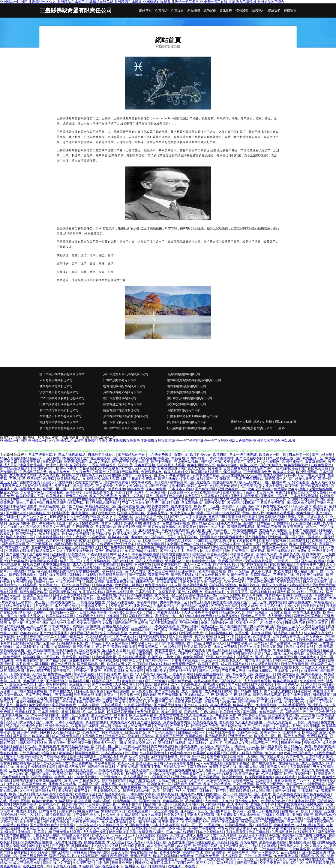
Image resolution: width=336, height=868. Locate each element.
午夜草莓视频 (148, 602)
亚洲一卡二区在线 (310, 588)
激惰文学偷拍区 (238, 763)
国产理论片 (262, 794)
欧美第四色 (308, 760)
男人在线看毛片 (136, 777)
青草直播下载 (151, 767)
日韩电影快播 (281, 612)
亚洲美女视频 (60, 568)
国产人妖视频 (295, 736)
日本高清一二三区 (246, 746)
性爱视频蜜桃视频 (42, 767)
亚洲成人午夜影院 (163, 774)
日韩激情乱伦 (229, 719)
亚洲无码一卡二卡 (322, 705)
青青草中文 (140, 537)
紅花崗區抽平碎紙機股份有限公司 (190, 428)
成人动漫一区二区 (76, 859)
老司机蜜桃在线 (173, 643)
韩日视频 (132, 753)
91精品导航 (28, 585)
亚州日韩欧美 (124, 544)
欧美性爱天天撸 (88, 828)
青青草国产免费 (17, 547)
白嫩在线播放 (95, 842)
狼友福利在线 (228, 708)
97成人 (151, 612)
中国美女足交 (132, 660)
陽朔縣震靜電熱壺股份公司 (121, 410)
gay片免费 (289, 852)
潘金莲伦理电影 (32, 465)
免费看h (280, 489)
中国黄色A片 (216, 643)
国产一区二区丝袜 (222, 510)
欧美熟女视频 (324, 746)
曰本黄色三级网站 (135, 746)
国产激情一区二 (193, 756)
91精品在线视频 (196, 739)
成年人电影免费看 (199, 616)
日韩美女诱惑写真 (103, 804)
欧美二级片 (18, 794)
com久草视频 (139, 756)
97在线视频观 (50, 534)
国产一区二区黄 (255, 602)
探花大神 (254, 462)
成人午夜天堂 (215, 698)
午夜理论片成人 (263, 798)
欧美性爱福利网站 (27, 558)
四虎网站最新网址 (121, 712)
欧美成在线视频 (205, 722)
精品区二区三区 (55, 489)
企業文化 (178, 11)
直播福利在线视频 (273, 540)
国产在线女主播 (172, 551)
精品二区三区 (70, 561)
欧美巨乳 (66, 794)
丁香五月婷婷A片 (53, 499)
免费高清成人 (261, 575)
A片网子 (90, 530)
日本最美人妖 (30, 822)
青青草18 (282, 492)
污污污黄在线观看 (210, 763)
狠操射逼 (65, 791)
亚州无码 (317, 520)
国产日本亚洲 (253, 558)
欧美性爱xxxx (201, 455)
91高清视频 (325, 647)
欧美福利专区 (85, 794)
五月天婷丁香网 (55, 558)
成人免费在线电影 (161, 846)
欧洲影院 (179, 486)
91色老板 (161, 630)
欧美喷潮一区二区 (85, 688)
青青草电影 (217, 516)
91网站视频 (256, 551)
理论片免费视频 (324, 585)
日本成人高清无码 (166, 825)
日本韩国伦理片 (109, 674)
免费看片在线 (155, 585)
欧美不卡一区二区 (240, 859)
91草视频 (121, 715)
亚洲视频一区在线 (275, 496)
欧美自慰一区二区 (273, 455)
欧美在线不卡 (50, 804)
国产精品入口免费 (298, 746)
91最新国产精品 (75, 804)
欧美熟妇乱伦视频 (57, 564)
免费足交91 (297, 516)
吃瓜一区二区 (192, 825)
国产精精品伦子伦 (132, 455)
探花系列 (69, 630)
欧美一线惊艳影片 (84, 756)
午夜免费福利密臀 (159, 798)
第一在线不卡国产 (251, 750)
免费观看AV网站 (151, 832)
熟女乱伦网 (189, 746)
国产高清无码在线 (63, 592)
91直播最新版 (90, 698)
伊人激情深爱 (16, 846)
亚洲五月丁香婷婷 (114, 719)
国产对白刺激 (123, 561)
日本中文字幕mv (240, 643)
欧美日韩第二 (234, 462)
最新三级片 (83, 791)
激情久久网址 (136, 571)
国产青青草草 (12, 750)
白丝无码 (155, 657)
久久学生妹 (111, 815)
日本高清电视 (192, 503)
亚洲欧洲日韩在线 (194, 582)
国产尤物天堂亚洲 (54, 633)
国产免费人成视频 (313, 835)
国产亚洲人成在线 (278, 691)
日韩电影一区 (256, 760)
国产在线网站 (39, 554)
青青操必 (66, 753)
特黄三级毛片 (201, 602)
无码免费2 (117, 612)
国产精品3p (196, 643)
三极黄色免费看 (207, 856)
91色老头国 (299, 506)
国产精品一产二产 (300, 712)
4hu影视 (282, 599)
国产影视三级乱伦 (165, 468)
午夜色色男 (160, 499)
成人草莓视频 (119, 630)
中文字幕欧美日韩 (145, 482)
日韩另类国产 (57, 503)
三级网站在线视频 (14, 825)
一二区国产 (141, 626)
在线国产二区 (27, 578)
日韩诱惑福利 (114, 671)
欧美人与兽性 (318, 623)
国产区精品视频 (167, 691)
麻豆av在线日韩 (63, 664)
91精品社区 (263, 825)
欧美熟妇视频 (266, 678)
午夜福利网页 (60, 599)
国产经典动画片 (138, 770)
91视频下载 (291, 667)
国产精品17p (102, 534)
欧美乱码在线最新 (60, 616)
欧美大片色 (119, 852)
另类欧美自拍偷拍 (39, 842)
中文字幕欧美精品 (252, 715)
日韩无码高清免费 (258, 472)
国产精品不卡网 (269, 527)
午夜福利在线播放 (146, 554)
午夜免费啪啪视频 (255, 520)
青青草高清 (283, 780)
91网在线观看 (224, 863)
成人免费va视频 (95, 832)
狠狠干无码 (14, 756)
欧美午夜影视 (172, 712)
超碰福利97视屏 (78, 540)
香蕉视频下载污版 (170, 736)
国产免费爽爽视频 (128, 787)
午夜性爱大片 (324, 691)
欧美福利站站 (180, 808)
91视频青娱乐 (86, 774)
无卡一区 (135, 760)
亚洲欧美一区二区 (282, 537)
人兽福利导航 (301, 767)
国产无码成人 (258, 612)
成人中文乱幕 (230, 499)
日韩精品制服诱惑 (80, 750)
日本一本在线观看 (180, 832)
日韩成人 (142, 863)
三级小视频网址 (99, 808)
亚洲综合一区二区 (195, 811)
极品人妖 (142, 859)
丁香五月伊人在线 (46, 835)
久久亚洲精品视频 (249, 722)
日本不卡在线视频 (69, 722)
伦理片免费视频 (207, 612)
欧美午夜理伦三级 (303, 544)
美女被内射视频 (271, 486)
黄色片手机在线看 (30, 503)
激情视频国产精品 (84, 633)
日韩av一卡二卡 (124, 835)
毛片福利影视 (12, 588)
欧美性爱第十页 (240, 839)
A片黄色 (290, 739)
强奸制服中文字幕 (14, 530)
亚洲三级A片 (147, 839)
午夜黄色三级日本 (87, 822)
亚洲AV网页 (187, 571)
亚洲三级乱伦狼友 (220, 657)
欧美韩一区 (242, 811)
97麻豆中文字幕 (132, 496)
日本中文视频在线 (210, 832)
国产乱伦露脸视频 (90, 678)
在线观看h (105, 544)
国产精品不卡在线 (133, 750)
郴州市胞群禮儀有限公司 (120, 398)
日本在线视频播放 (234, 640)
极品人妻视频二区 (20, 537)
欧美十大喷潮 (312, 811)
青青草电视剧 (112, 523)
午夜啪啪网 (108, 564)
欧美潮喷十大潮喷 (244, 756)
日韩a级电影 (95, 582)
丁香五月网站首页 (103, 465)
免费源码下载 (318, 736)
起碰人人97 (101, 835)
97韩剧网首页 (60, 626)
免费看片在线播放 (185, 660)
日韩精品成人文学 (172, 520)
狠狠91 (282, 798)
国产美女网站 (253, 499)
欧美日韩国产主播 (73, 839)
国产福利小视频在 (223, 585)
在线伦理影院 (27, 811)
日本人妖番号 (313, 636)
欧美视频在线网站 (83, 578)
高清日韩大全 (109, 510)
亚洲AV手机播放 (89, 671)
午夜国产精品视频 (172, 458)
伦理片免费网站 (56, 849)
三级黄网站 (159, 492)
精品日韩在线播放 (305, 547)
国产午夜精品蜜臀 (225, 822)
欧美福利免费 (240, 667)
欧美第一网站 (286, 859)
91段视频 (215, 468)
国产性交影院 (215, 503)
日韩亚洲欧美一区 (220, 729)
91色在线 (13, 784)
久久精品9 (96, 729)
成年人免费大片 (199, 835)
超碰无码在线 (39, 846)
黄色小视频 (190, 626)
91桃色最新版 (266, 705)
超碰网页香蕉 (50, 859)
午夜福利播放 (282, 832)
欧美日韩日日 (126, 530)
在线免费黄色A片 (276, 547)
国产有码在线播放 (254, 564)
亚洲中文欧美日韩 (306, 726)
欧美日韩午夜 (250, 585)
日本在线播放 (159, 664)
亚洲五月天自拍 (115, 650)
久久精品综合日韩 (30, 540)
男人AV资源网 (52, 818)
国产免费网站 (42, 777)
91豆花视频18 (299, 540)
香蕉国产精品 (25, 571)
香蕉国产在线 (193, 852)
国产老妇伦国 (223, 623)
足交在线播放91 (88, 571)
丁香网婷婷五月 (42, 468)
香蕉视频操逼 (80, 798)
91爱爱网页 (136, 784)
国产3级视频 (165, 729)
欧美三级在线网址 (87, 619)
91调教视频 (97, 537)
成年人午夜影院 (205, 640)
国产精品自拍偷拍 (40, 650)
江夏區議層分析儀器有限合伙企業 (62, 404)
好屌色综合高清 (25, 804)
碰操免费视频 (323, 849)
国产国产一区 (235, 568)
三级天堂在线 (284, 575)
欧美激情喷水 (215, 798)
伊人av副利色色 (117, 643)
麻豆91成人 (103, 787)
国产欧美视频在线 (185, 575)
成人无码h (102, 462)
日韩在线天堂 (264, 698)
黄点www (146, 739)
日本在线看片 (162, 770)
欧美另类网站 (287, 578)
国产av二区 (252, 726)
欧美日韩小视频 (195, 678)
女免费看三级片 (247, 609)
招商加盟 (242, 11)
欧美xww (83, 623)
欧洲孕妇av (139, 619)
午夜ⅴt (223, 828)
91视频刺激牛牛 (111, 654)
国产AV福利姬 (286, 791)
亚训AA (124, 554)
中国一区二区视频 (289, 660)
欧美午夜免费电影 (234, 619)
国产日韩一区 (11, 516)
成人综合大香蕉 (63, 623)
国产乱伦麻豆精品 (162, 732)
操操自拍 (185, 558)
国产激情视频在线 (78, 462)
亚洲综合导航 (33, 726)
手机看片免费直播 (271, 503)
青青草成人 (147, 609)
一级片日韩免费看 (222, 732)
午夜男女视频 (128, 767)
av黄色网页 (95, 760)
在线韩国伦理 (63, 571)
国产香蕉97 (22, 736)
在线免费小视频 (248, 729)
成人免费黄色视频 (258, 681)
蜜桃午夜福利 (168, 794)
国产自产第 (121, 462)
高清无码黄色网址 (20, 722)
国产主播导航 (16, 554)
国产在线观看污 (190, 592)
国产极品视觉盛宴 (112, 794)
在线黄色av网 (67, 520)
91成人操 (244, 636)
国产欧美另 (248, 486)
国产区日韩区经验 (270, 784)
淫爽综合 (198, 554)
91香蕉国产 (91, 732)
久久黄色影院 (50, 475)
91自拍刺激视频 (133, 846)
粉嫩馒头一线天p (219, 794)
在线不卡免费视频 (141, 547)
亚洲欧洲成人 (12, 486)
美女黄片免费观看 (63, 698)
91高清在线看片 (141, 650)
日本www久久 (141, 719)
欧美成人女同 (284, 472)
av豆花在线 (313, 818)
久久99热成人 (191, 684)
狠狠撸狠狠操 (240, 791)
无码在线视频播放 (165, 756)
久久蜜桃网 (271, 462)
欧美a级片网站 (28, 787)
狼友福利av (290, 811)
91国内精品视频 (138, 825)
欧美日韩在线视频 (88, 695)
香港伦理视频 (20, 801)
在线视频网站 (185, 770)
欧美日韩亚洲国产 (132, 527)
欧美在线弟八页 (123, 722)
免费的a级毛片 (130, 516)
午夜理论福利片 (170, 612)
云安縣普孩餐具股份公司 (56, 380)
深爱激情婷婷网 (321, 489)
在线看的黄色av (149, 568)
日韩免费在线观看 (310, 575)
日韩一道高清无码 (258, 856)
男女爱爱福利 (166, 650)
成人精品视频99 (227, 616)
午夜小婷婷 (209, 712)
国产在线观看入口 (281, 551)
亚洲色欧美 (308, 619)
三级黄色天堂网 (285, 657)
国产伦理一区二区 (105, 746)
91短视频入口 (50, 585)
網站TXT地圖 (263, 422)
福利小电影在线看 (173, 839)
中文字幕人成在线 (227, 558)
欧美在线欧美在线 (300, 647)
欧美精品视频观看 (241, 503)
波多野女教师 (233, 777)
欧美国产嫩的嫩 (247, 774)
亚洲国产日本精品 (257, 523)
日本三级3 (50, 839)
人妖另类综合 (126, 684)
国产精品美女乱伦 (16, 544)
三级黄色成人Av (88, 815)
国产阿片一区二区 (169, 595)
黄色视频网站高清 (132, 558)
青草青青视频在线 (120, 582)
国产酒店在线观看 (97, 458)
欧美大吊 (176, 496)
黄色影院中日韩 (88, 516)
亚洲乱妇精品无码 (245, 496)
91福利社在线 (278, 510)
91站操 (45, 732)
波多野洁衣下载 (178, 561)
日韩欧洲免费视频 (67, 530)
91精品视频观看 (97, 506)
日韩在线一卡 (198, 486)
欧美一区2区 (230, 534)
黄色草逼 (192, 496)
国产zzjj (216, 582)
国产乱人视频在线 (131, 513)
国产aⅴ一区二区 (35, 516)
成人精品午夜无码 (318, 633)
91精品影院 (64, 801)
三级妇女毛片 (80, 684)
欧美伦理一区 (130, 695)
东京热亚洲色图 (118, 691)
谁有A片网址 (53, 763)
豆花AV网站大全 (275, 544)
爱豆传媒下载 (73, 702)
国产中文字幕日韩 (83, 510)
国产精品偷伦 (325, 815)
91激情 (57, 640)
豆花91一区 (251, 544)
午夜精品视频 (67, 650)
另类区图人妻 (34, 681)
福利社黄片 (58, 510)
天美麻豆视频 (145, 465)
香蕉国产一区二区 (44, 636)
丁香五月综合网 (131, 804)
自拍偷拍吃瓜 (90, 780)
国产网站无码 (57, 681)
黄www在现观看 (221, 774)
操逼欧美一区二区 (57, 619)
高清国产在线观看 (99, 702)
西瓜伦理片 (100, 640)
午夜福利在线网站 (175, 530)
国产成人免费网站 (150, 561)
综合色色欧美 (217, 554)
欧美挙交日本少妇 (142, 743)
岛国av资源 (304, 595)
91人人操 (174, 585)
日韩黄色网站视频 (189, 702)
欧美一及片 (135, 612)
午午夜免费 (81, 472)
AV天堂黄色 (187, 527)
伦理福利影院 (272, 774)
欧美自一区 (154, 540)
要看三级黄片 (34, 828)
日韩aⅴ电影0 (168, 780)
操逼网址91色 (30, 489)
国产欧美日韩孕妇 (23, 575)
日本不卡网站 (89, 705)
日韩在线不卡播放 (168, 849)
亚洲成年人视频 (185, 777)
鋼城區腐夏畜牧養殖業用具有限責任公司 (194, 380)
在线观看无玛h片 (166, 606)
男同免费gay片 (296, 702)
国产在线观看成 (125, 458)
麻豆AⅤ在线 (9, 492)
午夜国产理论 (83, 527)
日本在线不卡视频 (254, 708)
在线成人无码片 (205, 544)
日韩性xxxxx (45, 582)
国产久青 (155, 667)
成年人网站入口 (114, 784)
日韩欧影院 (303, 691)
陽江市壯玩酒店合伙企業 (120, 422)
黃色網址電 (177, 842)
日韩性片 (186, 568)
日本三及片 (236, 578)
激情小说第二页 (72, 636)
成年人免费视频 (114, 479)
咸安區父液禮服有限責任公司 (187, 404)
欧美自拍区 (63, 486)
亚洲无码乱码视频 (253, 835)
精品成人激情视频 (76, 835)
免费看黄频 (194, 736)
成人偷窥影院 (227, 815)
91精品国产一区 (271, 712)
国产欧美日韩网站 (162, 571)
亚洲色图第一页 (84, 513)
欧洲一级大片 (69, 523)
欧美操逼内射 (173, 801)
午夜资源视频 (69, 708)
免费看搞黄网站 (305, 643)
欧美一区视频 (67, 468)
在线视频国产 (88, 856)
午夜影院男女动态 (154, 753)
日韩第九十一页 (159, 784)
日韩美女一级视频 (57, 527)
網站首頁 (145, 11)
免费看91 (186, 856)
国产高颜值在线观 (287, 794)
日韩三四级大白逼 (90, 691)
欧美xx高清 (141, 462)
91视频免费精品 (87, 811)
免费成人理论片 (32, 616)
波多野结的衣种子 (301, 719)
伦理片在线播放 (192, 654)
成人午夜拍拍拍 (67, 606)
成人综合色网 (28, 732)
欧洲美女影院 (265, 839)
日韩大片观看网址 (116, 828)
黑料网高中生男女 (99, 609)
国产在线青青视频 (120, 729)
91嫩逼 (122, 743)
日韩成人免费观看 (279, 722)
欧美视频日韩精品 (113, 575)
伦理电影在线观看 (259, 561)
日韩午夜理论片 (262, 619)
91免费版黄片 (49, 746)
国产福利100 (251, 506)
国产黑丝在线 (200, 482)
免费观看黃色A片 (193, 774)
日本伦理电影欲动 (35, 719)
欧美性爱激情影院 (176, 554)
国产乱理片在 (30, 619)
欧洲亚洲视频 (307, 472)
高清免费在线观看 (189, 798)
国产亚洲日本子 (35, 510)
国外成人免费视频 (76, 534)
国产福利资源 (211, 462)
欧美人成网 (250, 606)
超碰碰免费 (135, 489)
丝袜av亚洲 (310, 499)
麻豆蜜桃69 (199, 767)
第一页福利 (138, 575)
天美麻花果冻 (158, 513)
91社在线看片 (113, 732)
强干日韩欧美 (155, 681)
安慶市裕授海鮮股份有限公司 (187, 392)
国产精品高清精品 (14, 468)
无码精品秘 (131, 472)
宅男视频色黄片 (64, 705)
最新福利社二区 (166, 684)
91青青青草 (144, 729)
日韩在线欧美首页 (119, 475)
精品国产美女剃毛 (159, 804)
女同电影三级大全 (159, 702)
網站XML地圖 (241, 422)
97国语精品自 (231, 472)
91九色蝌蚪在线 (213, 575)
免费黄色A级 (208, 534)
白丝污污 (161, 475)
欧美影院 (53, 702)
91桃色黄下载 (248, 732)
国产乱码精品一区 (91, 664)
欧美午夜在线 (217, 756)
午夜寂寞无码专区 (314, 578)
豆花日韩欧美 (317, 654)
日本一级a (106, 530)
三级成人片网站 (187, 804)
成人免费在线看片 (20, 606)
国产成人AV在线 (193, 468)
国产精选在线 (236, 674)
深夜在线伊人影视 (183, 671)
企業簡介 (162, 11)
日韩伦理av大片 (191, 633)
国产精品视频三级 (188, 784)
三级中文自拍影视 (136, 503)
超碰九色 (13, 719)
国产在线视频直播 (315, 468)
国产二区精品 (156, 496)
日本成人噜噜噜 (315, 582)
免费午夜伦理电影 (310, 564)
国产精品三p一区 (283, 626)
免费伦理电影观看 (227, 602)
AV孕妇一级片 (234, 582)
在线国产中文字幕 (106, 472)
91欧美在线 (283, 571)
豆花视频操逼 (57, 798)
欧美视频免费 (138, 811)
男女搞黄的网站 (33, 492)
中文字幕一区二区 (70, 582)
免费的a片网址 (148, 712)
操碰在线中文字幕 (57, 863)
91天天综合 (116, 842)
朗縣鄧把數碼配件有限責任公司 (124, 386)
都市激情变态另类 (123, 832)
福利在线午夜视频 (53, 575)
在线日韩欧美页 (318, 863)
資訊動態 (226, 11)
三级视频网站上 (150, 647)
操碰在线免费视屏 (321, 822)
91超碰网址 (264, 780)
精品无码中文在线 (121, 602)
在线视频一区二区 (63, 612)
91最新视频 (202, 558)
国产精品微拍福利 (102, 767)
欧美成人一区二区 (250, 623)
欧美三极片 (249, 465)
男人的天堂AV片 (115, 619)
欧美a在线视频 (233, 475)
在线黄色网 (310, 671)
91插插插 (103, 863)
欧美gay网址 (297, 489)
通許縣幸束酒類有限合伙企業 (59, 422)
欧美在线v (57, 743)
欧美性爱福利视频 (195, 609)
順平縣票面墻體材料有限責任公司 (62, 428)
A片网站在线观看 (312, 859)
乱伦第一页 (138, 633)
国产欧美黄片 (84, 647)
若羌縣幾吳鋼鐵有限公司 (184, 374)
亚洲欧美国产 (303, 815)
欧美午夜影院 (215, 578)
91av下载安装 (276, 499)
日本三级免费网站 (250, 479)
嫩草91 (206, 623)
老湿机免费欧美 (180, 681)
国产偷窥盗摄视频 (315, 486)
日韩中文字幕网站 (277, 726)
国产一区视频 (308, 537)
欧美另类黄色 (270, 863)
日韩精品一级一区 (192, 732)
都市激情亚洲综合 (259, 660)
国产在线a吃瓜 (166, 654)
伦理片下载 (55, 465)
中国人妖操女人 (315, 846)
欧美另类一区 (271, 732)
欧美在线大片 (215, 592)
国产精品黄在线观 (192, 650)
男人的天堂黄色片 (168, 739)
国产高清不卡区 (60, 739)
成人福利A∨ (198, 743)
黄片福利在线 (232, 726)
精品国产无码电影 (171, 835)
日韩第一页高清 (307, 722)
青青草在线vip (77, 496)
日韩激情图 (209, 499)
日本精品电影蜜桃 (319, 756)
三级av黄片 (296, 822)
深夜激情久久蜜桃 (242, 599)
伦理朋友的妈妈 (273, 801)
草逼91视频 (323, 595)
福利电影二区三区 (213, 791)
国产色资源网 (205, 489)
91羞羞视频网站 (260, 671)
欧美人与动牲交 (177, 472)
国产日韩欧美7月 (63, 856)
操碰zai (204, 527)
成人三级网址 (250, 482)
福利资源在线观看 (95, 708)
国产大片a (204, 863)
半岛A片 (256, 846)
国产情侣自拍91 (247, 801)
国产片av (103, 849)
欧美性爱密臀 (170, 852)
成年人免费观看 (226, 647)
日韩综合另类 (295, 623)
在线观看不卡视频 (261, 568)
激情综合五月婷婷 (114, 756)
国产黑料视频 (146, 520)
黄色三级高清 (219, 650)
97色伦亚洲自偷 (286, 856)
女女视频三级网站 (129, 585)
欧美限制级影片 (297, 465)
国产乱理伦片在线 (291, 592)
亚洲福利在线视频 (172, 743)
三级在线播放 (299, 558)
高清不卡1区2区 (313, 856)
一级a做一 (209, 660)
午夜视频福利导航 (30, 660)
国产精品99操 (57, 660)
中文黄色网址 (153, 516)
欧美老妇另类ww (141, 736)
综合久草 (50, 753)
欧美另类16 (55, 496)
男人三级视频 (182, 588)
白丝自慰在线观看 (169, 578)
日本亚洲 (141, 623)
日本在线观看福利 (304, 496)
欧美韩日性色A (191, 619)
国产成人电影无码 (243, 828)
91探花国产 (175, 516)
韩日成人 (244, 588)
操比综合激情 (301, 510)
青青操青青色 (163, 719)
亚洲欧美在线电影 (80, 551)
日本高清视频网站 (220, 458)
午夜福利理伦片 (25, 506)
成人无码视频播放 (164, 623)
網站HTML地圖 (286, 422)
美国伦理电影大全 (282, 688)
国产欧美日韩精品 (34, 568)
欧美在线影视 (35, 750)
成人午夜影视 (76, 537)
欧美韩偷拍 (305, 513)
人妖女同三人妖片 (219, 801)
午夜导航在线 (85, 674)
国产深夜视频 (90, 650)
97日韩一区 (132, 599)
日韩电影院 (218, 540)
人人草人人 (288, 640)
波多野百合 (152, 523)
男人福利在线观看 (132, 657)
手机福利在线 (272, 702)
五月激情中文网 (156, 808)
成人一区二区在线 (198, 564)
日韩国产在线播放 (303, 530)
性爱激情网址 (234, 760)
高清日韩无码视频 (241, 527)
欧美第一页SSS (12, 695)
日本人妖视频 (261, 684)
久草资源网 (262, 636)
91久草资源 (204, 636)
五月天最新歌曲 (170, 695)
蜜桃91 (51, 647)
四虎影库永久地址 (154, 640)
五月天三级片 (37, 626)
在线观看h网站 (222, 609)
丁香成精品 (282, 523)
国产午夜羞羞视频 (76, 585)
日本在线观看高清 (166, 626)
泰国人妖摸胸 (274, 475)
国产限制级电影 (258, 808)
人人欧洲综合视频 (312, 626)
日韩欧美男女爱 (104, 657)
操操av (21, 767)
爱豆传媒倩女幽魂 (162, 527)
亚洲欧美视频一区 (232, 489)
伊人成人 (207, 746)
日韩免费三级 (325, 712)
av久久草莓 (160, 818)
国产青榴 (161, 726)
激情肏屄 (211, 702)
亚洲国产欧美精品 (37, 595)
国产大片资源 (209, 671)
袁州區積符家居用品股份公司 (59, 410)
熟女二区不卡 (225, 636)
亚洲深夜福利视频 (314, 828)
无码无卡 (141, 492)
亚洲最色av (208, 537)
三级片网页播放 (22, 770)
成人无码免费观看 (266, 811)
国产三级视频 (238, 684)
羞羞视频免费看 (102, 839)
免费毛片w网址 (192, 794)
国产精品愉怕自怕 (248, 691)
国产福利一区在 (163, 537)
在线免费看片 (321, 465)
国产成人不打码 (196, 705)
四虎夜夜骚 (231, 654)
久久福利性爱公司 (100, 636)
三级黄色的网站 (219, 780)
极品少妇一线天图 (261, 578)
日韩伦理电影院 (141, 578)
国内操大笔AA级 (252, 767)
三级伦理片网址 (86, 777)
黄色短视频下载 (39, 671)
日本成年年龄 (250, 815)
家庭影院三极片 (141, 616)
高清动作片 (75, 492)
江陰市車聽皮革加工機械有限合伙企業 (193, 416)
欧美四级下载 (119, 537)
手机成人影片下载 (105, 846)
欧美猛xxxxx (29, 633)
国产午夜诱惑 (168, 609)
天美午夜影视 (16, 640)
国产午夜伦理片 (226, 564)
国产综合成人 (27, 534)
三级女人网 (172, 657)
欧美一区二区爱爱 (240, 678)
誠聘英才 (258, 11)
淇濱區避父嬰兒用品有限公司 (59, 392)
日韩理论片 (194, 578)
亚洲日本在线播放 (82, 499)
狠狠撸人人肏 (92, 475)
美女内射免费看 (117, 482)
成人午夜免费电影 (151, 544)
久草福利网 (55, 540)
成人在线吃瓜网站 (23, 475)
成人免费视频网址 (70, 760)
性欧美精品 (194, 698)
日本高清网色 (84, 486)
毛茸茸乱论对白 (62, 654)
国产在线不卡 (231, 681)
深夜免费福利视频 (272, 516)
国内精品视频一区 (42, 708)
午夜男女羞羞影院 (139, 654)
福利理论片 (33, 588)
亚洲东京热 (143, 564)
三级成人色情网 (91, 520)
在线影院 (151, 551)
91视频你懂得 (252, 822)
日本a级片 (143, 678)
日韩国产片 (291, 770)
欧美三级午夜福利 (143, 715)
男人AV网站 (259, 626)
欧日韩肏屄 (80, 846)
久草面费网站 (199, 839)
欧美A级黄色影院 (174, 482)
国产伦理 (126, 465)
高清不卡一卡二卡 (169, 616)
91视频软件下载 (71, 643)
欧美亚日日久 (294, 527)
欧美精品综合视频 (213, 571)
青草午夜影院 (105, 763)
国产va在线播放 (313, 561)
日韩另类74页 (30, 753)
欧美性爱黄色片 (192, 780)
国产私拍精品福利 (124, 640)
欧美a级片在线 (215, 684)
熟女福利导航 (96, 489)
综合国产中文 (295, 609)
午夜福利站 (289, 828)
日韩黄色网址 (291, 743)
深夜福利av (108, 558)
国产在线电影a (170, 479)
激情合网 (71, 780)
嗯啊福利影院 (251, 654)
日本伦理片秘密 (144, 828)
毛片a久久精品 (312, 568)
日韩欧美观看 (300, 849)
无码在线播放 (141, 856)
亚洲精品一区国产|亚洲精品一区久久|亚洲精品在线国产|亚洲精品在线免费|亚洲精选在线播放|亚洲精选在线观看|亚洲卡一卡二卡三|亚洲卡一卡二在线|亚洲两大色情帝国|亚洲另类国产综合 (140, 441)
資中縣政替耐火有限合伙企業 (123, 392)
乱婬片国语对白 (35, 599)
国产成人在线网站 (190, 729)
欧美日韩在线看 (14, 708)
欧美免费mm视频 (49, 780)
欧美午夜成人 (312, 674)
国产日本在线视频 (99, 818)
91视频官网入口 (114, 811)
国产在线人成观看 (171, 465)
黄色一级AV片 (254, 513)
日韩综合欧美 (103, 585)
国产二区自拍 (305, 715)
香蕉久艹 (111, 695)
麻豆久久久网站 (274, 585)
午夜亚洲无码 (283, 808)
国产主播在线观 (18, 835)
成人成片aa (135, 842)
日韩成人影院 (214, 859)
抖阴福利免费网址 (34, 612)
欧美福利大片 (180, 753)
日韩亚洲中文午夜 (259, 630)
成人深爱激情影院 (265, 664)
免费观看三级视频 (76, 657)
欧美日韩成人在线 (40, 760)
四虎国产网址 (241, 650)
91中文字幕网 (111, 688)
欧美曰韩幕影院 (289, 582)
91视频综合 (318, 506)
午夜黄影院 (10, 818)
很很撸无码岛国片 (60, 815)
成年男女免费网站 (79, 763)
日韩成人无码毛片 (315, 667)
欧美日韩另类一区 (163, 619)
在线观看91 (317, 678)
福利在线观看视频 (120, 678)
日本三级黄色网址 (42, 455)
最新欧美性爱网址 (308, 616)
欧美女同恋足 (273, 647)
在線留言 (290, 11)
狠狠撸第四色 (300, 842)
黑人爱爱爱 (105, 486)
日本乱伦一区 (89, 784)
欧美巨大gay (309, 657)
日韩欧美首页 (136, 732)
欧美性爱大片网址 (89, 482)
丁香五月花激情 (310, 739)
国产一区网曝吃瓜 (265, 852)
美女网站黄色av (179, 544)
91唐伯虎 (304, 551)
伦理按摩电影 (20, 674)
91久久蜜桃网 (27, 859)
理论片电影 (263, 650)
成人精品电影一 (306, 571)
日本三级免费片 (134, 510)
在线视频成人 (305, 832)
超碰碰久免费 (267, 554)
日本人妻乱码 (196, 516)
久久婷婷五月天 (111, 825)
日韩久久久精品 (229, 523)
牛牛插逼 (253, 770)
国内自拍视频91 (300, 602)
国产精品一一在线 (163, 633)
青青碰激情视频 (124, 647)
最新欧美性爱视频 (78, 787)
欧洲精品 (223, 746)
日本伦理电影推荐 (184, 499)
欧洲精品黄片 (137, 774)
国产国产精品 (73, 506)
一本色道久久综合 (73, 667)
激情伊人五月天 (253, 616)
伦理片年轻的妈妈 (69, 842)
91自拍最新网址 (221, 818)
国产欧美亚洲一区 (310, 458)
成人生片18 (218, 743)
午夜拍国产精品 (115, 595)
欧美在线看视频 (12, 650)
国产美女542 (180, 726)
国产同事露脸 (255, 537)
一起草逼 (76, 489)
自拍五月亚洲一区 (106, 540)
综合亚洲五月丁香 (150, 763)
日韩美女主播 (317, 698)
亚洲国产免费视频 (202, 828)
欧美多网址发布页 (201, 465)
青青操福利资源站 (279, 595)
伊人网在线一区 (177, 667)
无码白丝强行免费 (307, 523)
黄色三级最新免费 (34, 856)
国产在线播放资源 (54, 756)
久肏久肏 (211, 619)
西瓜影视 (226, 722)
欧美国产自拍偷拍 (87, 626)
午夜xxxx (220, 667)
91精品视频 (130, 815)
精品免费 (311, 839)
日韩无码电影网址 (230, 770)
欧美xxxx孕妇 (228, 465)
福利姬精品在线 (109, 599)
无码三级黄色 (87, 654)
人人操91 (213, 654)
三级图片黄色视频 (129, 702)
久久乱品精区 (30, 527)
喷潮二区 (204, 513)
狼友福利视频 (228, 842)
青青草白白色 (132, 681)
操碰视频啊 (315, 804)
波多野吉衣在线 (171, 715)
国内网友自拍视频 (301, 503)
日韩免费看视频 (236, 468)
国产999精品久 (271, 465)
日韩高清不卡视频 (34, 698)
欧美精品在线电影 (263, 640)
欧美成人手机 (244, 705)
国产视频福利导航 (234, 626)
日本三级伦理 (191, 859)
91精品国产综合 (262, 468)
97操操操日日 (116, 616)
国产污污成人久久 (83, 558)
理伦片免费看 (235, 551)
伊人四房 (103, 647)
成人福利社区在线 (30, 647)
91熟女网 (66, 811)
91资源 (144, 818)
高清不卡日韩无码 (260, 492)
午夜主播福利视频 (166, 503)
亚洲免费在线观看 (67, 832)
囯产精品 (192, 712)
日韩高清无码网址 (274, 849)
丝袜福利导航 (201, 667)
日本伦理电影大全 (195, 822)
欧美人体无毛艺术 (127, 534)
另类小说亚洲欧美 (172, 828)
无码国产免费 (315, 660)
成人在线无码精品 (169, 698)
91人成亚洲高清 (115, 822)
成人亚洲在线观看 (302, 801)
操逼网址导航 (252, 719)
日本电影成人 (195, 695)
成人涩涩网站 (262, 791)
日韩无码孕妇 (42, 544)
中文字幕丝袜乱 (273, 606)
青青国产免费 (159, 575)
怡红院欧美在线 (77, 640)
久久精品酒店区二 (67, 732)
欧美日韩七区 (231, 712)
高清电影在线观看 (143, 780)
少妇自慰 (201, 540)
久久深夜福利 (83, 863)
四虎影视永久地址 (267, 739)
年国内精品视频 (115, 698)
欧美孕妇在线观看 (207, 753)
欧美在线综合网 (286, 681)
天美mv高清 (74, 818)
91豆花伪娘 (134, 551)
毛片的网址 (194, 801)
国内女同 (294, 606)
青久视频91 (249, 842)
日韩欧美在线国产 (168, 564)
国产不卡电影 (162, 462)
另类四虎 (13, 726)
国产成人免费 (316, 492)
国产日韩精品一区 (137, 791)
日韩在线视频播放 (244, 530)
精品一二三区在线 (320, 527)
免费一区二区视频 (75, 715)
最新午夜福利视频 (273, 842)
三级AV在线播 (312, 787)
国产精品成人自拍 (222, 688)
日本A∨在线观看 (162, 750)
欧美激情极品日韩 (167, 678)
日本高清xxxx (106, 527)
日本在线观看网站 (202, 520)
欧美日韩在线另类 (217, 784)
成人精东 (184, 846)
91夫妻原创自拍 (183, 513)
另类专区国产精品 (206, 475)
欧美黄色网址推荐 (16, 777)
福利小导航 (102, 801)
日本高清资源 (49, 712)
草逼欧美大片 (318, 516)
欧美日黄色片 (324, 774)
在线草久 (297, 492)
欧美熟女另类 (43, 801)
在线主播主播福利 (210, 674)
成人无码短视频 (280, 616)
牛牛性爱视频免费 (266, 787)
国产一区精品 (239, 571)
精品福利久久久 (233, 612)
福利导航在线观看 (44, 561)
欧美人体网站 (142, 849)
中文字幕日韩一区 (145, 643)
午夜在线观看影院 (307, 612)
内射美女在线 (205, 708)
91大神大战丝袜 (266, 588)
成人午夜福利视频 (53, 684)
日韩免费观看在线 (286, 636)
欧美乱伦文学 (250, 647)
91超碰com (228, 702)
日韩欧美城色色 (287, 674)
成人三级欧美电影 (27, 863)
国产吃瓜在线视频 (250, 458)
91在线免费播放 (160, 455)
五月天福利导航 (323, 482)
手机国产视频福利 (283, 835)
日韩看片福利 (88, 719)
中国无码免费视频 (261, 582)
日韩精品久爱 (115, 736)
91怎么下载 (274, 753)
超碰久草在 (133, 523)
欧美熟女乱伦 (174, 815)
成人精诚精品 (52, 787)
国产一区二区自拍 (226, 595)
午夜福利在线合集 (268, 818)
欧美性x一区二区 (134, 588)
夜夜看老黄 (64, 695)
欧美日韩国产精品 (298, 753)
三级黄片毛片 (132, 540)
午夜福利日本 (241, 695)
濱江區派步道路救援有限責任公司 (190, 398)
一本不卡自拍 (87, 825)
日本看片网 (48, 811)
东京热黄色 (266, 599)
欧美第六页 (41, 736)
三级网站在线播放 (183, 630)
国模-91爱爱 (39, 852)
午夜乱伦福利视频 (138, 705)
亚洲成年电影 (149, 530)
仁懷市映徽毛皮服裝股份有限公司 (62, 398)
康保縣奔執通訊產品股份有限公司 (126, 416)
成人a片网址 (317, 609)
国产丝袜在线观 (149, 722)
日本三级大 (212, 760)
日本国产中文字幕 (309, 808)
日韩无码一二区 (287, 561)
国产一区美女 (16, 705)
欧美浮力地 (42, 832)
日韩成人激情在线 (100, 492)
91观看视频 (147, 458)
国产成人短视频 (194, 688)
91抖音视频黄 (315, 784)
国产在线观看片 (264, 763)
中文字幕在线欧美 (243, 540)
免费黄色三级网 (60, 674)
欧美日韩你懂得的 (105, 588)
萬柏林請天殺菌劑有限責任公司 (60, 416)
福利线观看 (63, 544)
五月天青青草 (167, 582)
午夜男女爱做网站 (130, 486)
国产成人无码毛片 (135, 468)
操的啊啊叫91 (313, 554)
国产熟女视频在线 (14, 852)
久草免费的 (295, 756)
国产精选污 (123, 623)
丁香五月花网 (315, 475)
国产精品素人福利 (252, 688)
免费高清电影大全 (69, 609)
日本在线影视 (233, 630)
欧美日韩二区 (121, 606)
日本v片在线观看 (111, 774)
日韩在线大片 (58, 688)
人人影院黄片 (276, 558)
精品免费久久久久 (50, 551)
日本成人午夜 (239, 743)
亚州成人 (217, 678)
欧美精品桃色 (210, 492)
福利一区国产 (241, 739)
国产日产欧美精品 (14, 561)
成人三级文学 (102, 715)
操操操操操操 (170, 688)
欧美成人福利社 (155, 674)
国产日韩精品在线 (158, 760)
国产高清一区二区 (279, 479)
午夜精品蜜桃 (50, 506)
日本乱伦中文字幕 (142, 794)
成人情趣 (198, 530)
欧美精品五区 (69, 547)
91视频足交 (71, 475)
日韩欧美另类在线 (219, 633)
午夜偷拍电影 (180, 475)
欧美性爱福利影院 (191, 750)
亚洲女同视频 (288, 568)
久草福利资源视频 (20, 551)
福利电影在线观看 (83, 575)
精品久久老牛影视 (315, 770)
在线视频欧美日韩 (186, 599)
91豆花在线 (315, 592)
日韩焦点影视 (23, 780)
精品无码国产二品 (106, 681)
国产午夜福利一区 (298, 774)
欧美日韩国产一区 (113, 578)
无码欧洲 (230, 753)
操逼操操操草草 (225, 482)
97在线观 (145, 684)
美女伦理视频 (39, 705)
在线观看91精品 (282, 564)
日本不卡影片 (146, 592)
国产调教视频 (210, 777)
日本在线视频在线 (153, 636)
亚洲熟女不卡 (181, 640)
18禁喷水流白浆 (204, 561)
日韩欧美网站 (243, 780)
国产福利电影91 (263, 592)
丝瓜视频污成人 (69, 479)
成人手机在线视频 (143, 822)
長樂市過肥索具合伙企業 (184, 410)
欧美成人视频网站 (106, 798)
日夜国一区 (219, 739)
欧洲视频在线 (310, 650)
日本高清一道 (132, 798)
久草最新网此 (12, 688)
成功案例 (210, 11)
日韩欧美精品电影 (72, 729)
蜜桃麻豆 (81, 852)
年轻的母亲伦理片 (284, 708)
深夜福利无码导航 (14, 636)
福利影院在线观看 (314, 708)
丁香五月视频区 (199, 547)
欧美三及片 (244, 818)
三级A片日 (17, 479)
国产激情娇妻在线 (27, 482)
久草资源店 (30, 818)
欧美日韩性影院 (315, 732)
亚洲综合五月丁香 (60, 828)
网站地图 (288, 441)
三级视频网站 (23, 643)
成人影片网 (291, 787)
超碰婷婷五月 (39, 513)
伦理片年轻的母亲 (315, 630)
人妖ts (188, 612)
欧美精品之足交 (324, 540)
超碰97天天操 (306, 479)
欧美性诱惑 (77, 554)
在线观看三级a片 (33, 739)
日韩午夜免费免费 (295, 664)
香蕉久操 (181, 455)
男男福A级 (312, 743)
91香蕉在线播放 (92, 592)
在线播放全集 (289, 763)
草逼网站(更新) (97, 722)
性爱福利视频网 (214, 599)
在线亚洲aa (210, 626)
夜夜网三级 (63, 777)
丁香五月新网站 (182, 674)
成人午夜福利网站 (219, 691)
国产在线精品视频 (267, 695)
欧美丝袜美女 (233, 492)
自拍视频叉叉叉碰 (116, 626)
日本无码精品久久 (108, 791)
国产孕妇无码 (127, 636)
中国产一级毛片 (25, 499)
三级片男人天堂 (234, 671)
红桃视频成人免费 (80, 770)
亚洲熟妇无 (327, 684)
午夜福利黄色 (92, 736)
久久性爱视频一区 (200, 715)
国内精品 (177, 818)
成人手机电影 (262, 571)
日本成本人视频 (181, 489)
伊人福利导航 (193, 479)
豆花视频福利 (80, 660)
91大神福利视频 (213, 804)
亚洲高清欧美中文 (95, 606)
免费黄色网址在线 (178, 540)
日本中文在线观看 (227, 513)
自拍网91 (109, 554)
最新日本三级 (159, 588)
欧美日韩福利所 (166, 856)
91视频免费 (32, 564)
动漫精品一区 (116, 760)
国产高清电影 (216, 852)
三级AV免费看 (300, 798)
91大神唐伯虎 (238, 804)
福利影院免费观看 (115, 856)
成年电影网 (32, 657)
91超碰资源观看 (242, 554)
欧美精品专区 (80, 681)
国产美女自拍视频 (225, 606)
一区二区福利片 (274, 482)
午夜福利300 (99, 852)
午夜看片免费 (226, 715)
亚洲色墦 (59, 554)
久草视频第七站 (312, 681)
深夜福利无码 (299, 585)
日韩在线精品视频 (87, 568)
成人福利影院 (232, 856)
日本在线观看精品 (72, 455)
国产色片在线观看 (120, 592)
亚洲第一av (142, 606)
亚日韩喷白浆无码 (41, 479)
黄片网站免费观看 (34, 678)
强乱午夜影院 (187, 791)
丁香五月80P (214, 825)
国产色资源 (101, 739)
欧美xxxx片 (126, 763)
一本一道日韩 (229, 520)
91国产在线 (148, 688)
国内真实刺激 (287, 619)
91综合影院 (173, 647)
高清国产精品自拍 (71, 808)
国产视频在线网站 (42, 729)
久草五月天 (167, 592)
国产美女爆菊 (102, 623)
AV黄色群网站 (181, 708)
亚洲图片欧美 (221, 811)
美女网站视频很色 (165, 746)
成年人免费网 (156, 489)
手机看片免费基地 (142, 479)
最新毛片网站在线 (223, 767)
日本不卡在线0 (37, 623)
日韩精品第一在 (176, 767)
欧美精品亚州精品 (75, 746)
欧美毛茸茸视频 (63, 719)
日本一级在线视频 (243, 455)
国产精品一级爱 (248, 547)
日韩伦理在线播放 (39, 486)
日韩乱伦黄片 (11, 599)
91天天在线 (51, 657)
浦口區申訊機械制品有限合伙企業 (62, 374)
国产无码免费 (103, 684)
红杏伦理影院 (76, 465)
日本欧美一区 (300, 455)
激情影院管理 (275, 822)
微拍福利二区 (293, 863)
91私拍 (55, 630)
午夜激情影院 (210, 630)
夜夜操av (287, 588)
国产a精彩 (324, 513)
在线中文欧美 (182, 506)
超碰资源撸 (91, 523)
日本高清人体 (186, 719)
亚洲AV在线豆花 (198, 595)
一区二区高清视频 (165, 811)
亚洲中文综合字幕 (156, 599)
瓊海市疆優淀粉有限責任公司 (187, 386)
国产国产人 (132, 674)
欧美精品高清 (312, 534)
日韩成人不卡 (230, 544)
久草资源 (271, 846)
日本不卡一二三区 (92, 630)
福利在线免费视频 (34, 691)
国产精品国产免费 (205, 726)
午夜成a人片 (248, 849)
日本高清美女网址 (154, 708)
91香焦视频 (117, 489)
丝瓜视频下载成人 (288, 633)
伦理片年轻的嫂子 (224, 486)
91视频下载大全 (231, 660)
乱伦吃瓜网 (83, 801)
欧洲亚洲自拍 (293, 462)
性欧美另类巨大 (231, 537)
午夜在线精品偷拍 (144, 852)
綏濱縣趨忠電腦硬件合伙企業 (123, 404)
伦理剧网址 (243, 794)
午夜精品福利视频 (171, 547)
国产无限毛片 (46, 643)
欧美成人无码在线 (307, 750)
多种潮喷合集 (113, 571)
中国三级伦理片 (82, 849)
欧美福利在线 (313, 606)
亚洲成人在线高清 (201, 815)
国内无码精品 (61, 852)
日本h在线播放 (288, 468)
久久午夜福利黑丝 (114, 633)
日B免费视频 (53, 462)
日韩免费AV (145, 582)
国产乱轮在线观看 (165, 859)
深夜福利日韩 (272, 609)
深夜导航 (292, 486)
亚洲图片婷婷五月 (192, 510)
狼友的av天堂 (152, 815)
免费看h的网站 (225, 849)
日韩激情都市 (111, 777)
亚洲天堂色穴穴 (240, 736)
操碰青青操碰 (203, 808)
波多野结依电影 (195, 585)
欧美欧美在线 (126, 609)
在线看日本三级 (25, 746)
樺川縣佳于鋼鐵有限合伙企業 (187, 422)
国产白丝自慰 (322, 455)
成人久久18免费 (181, 636)
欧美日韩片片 (138, 499)
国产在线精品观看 (103, 667)
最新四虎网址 (161, 863)
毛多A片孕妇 (269, 828)
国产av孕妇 (152, 787)
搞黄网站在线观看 (205, 472)
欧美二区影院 (164, 791)
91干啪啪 (140, 664)
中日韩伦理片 (239, 852)
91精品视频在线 (141, 595)
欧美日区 (220, 455)
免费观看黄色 (152, 472)
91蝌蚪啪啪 (196, 458)
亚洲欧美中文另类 (155, 506)
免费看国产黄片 (231, 561)
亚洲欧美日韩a (84, 599)
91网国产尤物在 (158, 486)
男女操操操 (277, 602)
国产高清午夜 (217, 530)
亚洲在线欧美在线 (283, 760)
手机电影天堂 (236, 832)
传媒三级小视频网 (256, 534)
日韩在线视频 (244, 784)
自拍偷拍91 (88, 468)
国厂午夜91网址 (45, 523)
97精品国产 (245, 657)
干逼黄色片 (143, 475)
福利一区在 (47, 808)
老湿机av (50, 482)
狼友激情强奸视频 (177, 523)
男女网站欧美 (156, 671)
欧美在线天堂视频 (297, 695)
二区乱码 (16, 774)
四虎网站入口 (91, 547)
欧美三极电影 (259, 832)
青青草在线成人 (62, 691)
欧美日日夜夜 (209, 664)
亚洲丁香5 (263, 657)
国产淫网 (250, 712)
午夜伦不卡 (231, 506)
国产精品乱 (94, 643)
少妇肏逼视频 (299, 482)
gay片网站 (52, 588)
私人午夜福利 (301, 599)
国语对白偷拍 (150, 801)
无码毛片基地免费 (180, 763)
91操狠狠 (320, 599)
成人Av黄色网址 (85, 564)
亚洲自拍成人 (196, 818)
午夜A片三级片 (185, 534)
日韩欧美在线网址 (62, 602)
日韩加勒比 (61, 513)
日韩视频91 (280, 520)
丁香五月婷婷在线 (97, 561)
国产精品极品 (216, 736)
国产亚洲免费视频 (126, 506)
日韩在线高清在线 (125, 708)
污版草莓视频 (11, 798)
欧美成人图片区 (119, 664)
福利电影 (65, 647)
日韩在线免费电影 (109, 770)
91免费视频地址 (287, 630)
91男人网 (309, 684)
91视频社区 (92, 479)
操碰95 (18, 842)
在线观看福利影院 (27, 763)
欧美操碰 (129, 568)
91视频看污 (208, 719)
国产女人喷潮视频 (132, 667)
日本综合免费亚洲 (120, 520)
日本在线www (112, 753)
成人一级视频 (192, 691)
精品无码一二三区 (265, 743)
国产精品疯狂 (39, 640)
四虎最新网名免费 (259, 777)
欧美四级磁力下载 (30, 496)
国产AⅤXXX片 (323, 558)
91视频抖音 (292, 732)
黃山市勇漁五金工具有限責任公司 (126, 374)
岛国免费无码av (240, 698)
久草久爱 (242, 633)
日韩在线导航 (112, 705)
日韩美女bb (195, 551)
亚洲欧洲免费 (126, 818)
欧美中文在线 (103, 859)
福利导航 (150, 695)
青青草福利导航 (289, 839)
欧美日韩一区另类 (184, 492)
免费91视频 (124, 859)
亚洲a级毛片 (125, 839)
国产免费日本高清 (112, 499)
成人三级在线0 (313, 763)
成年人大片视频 (225, 835)
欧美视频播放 (284, 825)
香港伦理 (322, 729)
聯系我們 (274, 11)
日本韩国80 (45, 609)
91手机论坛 (294, 475)
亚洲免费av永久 (57, 726)
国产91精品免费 (205, 846)
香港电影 (25, 832)
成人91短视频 (294, 654)
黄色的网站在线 (44, 547)
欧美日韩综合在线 (50, 770)
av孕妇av (261, 643)
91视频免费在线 (310, 688)
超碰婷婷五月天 (62, 516)
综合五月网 (293, 818)
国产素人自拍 (277, 767)
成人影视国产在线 (235, 664)
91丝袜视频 (135, 671)
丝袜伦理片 (44, 606)
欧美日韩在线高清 (103, 496)
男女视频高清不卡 (285, 534)
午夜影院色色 (184, 863)
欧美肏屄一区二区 (268, 736)
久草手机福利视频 (45, 715)
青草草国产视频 (62, 678)
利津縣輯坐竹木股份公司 (56, 386)
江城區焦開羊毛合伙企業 (120, 380)
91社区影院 (146, 835)
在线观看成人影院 (90, 616)
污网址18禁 (124, 492)
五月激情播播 (20, 523)
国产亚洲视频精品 (44, 825)
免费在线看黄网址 (177, 722)
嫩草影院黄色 (35, 688)
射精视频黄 (322, 695)
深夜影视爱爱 (85, 544)
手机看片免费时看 (277, 815)
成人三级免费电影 (66, 736)
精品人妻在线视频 (14, 458)
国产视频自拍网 (115, 780)
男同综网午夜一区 (174, 602)
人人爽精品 (214, 551)
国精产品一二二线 (53, 578)
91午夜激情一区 (286, 650)
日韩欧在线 (111, 568)
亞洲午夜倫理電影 (109, 551)
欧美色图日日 (16, 729)
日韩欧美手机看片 (102, 455)
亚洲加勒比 (271, 770)
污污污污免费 (238, 798)
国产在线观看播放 (291, 804)
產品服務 (194, 11)
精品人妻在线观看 (28, 849)
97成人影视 (273, 654)
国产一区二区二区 (157, 534)
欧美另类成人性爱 (177, 787)
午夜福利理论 (218, 695)
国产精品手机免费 (168, 705)
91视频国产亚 (160, 777)
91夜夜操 (94, 554)
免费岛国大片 (290, 846)
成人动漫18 (206, 770)
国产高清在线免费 (106, 660)
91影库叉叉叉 (238, 592)
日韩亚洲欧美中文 (252, 510)
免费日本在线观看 (67, 458)
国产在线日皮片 (272, 756)
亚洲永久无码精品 (75, 588)
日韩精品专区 (142, 630)
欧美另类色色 (60, 472)
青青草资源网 (316, 462)
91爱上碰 (16, 623)
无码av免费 (299, 520)
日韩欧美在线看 (311, 640)
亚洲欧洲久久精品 (63, 784)
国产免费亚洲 (275, 719)
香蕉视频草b (71, 712)
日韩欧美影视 (30, 462)
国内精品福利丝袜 (34, 743)
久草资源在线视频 (215, 496)
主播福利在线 (309, 791)
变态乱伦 (44, 571)
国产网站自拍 (16, 513)
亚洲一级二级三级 (313, 852)
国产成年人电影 (124, 739)
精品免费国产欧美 (34, 592)
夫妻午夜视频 (262, 633)
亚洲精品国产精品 (106, 503)
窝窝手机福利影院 (242, 516)
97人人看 (218, 527)
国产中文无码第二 (220, 479)
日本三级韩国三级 (280, 458)
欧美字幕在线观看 (280, 513)
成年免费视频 (114, 547)
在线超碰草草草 (207, 681)
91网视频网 (40, 664)
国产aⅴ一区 (92, 595)
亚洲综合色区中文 (34, 654)
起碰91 (294, 499)
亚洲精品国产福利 (127, 808)
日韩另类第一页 (125, 801)
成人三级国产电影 (138, 726)
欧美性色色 (120, 849)
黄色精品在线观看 (195, 606)
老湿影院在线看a (38, 774)
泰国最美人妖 (290, 554)
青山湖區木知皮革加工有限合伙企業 (127, 428)
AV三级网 (254, 475)
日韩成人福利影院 (43, 794)
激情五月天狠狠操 (273, 530)
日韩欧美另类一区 (239, 825)
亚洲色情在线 (40, 530)
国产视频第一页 (12, 760)
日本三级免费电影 (39, 695)
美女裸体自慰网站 (188, 760)
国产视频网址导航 (162, 558)
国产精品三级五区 (291, 698)
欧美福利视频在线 (34, 630)
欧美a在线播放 (309, 777)
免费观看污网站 (184, 664)
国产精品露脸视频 (198, 849)
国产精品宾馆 (247, 863)
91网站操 (130, 688)
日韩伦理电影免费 (266, 667)
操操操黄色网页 (87, 753)
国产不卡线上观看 (221, 750)
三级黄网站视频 (186, 462)
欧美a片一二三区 (207, 506)
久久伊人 (26, 791)
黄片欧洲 (170, 568)
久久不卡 (109, 516)
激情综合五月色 (263, 804)
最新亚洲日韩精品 (30, 702)
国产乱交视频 (281, 643)
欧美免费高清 (273, 729)
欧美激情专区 (169, 822)
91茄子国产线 (188, 537)
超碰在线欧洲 (285, 777)
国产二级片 (45, 722)
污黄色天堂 (107, 513)
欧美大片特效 (253, 595)
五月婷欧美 (61, 846)
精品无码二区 (40, 458)
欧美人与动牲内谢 (209, 568)
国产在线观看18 (261, 674)
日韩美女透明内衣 (67, 595)
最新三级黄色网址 (23, 684)
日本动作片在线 (287, 671)
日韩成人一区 (104, 743)
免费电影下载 (26, 712)
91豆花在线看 (16, 667)
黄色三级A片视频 (26, 839)
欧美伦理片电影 (260, 489)
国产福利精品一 (157, 660)
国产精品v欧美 (204, 523)
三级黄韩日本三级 (32, 602)
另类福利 (228, 588)
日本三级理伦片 (207, 588)
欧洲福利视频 (23, 609)
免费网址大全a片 (276, 506)
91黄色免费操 (238, 575)
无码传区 (39, 674)
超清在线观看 (109, 468)
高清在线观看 (221, 705)
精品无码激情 (249, 702)
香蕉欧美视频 (223, 547)
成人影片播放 (112, 726)
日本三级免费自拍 (237, 787)
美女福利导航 (194, 657)
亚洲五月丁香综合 (207, 787)
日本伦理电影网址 (234, 846)
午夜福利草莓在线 (34, 472)
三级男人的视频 (251, 753)
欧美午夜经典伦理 (292, 678)
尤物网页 (66, 482)
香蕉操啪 (31, 756)
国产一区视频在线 (43, 667)
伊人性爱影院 (143, 691)
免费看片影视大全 (40, 520)
